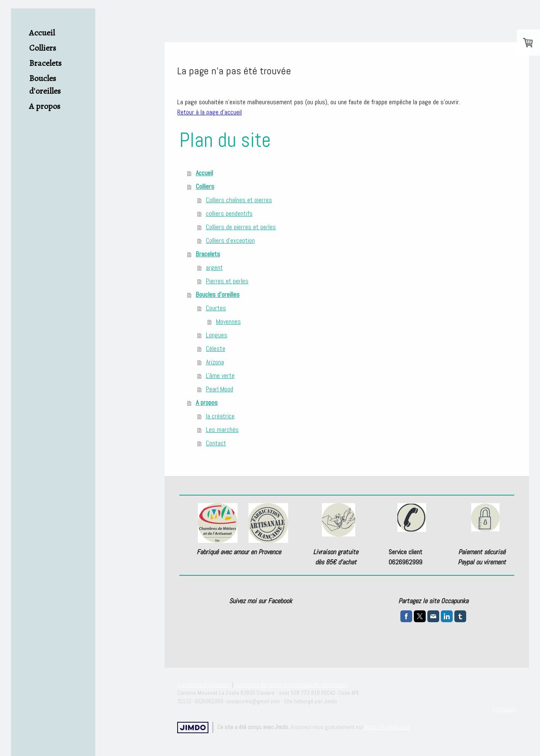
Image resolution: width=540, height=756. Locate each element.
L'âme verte (220, 375)
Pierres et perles (227, 281)
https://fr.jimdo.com (387, 727)
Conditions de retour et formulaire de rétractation (291, 685)
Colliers (43, 48)
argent (214, 267)
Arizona (215, 362)
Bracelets (45, 63)
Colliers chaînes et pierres (239, 200)
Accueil (42, 33)
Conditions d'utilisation (204, 685)
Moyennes (228, 321)
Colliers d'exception (230, 240)
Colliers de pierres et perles (241, 227)
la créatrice (220, 416)
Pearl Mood (220, 389)
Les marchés (222, 429)
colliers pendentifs (229, 213)
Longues (217, 335)
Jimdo (193, 728)
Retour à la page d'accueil (209, 112)
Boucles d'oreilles (45, 85)
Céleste (216, 348)
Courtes (216, 308)
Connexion (504, 709)
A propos (45, 106)
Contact (216, 443)
